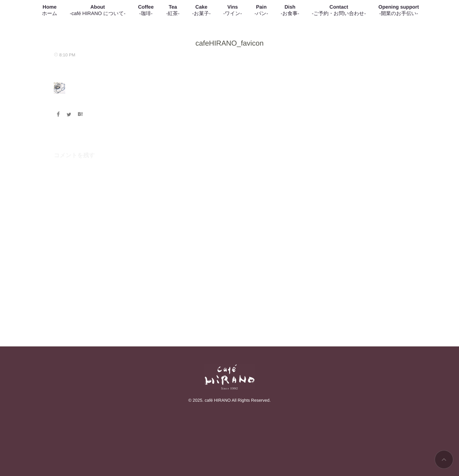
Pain (261, 11)
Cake (202, 11)
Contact (339, 11)
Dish (290, 11)
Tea (173, 11)
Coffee (146, 11)
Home (50, 11)
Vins (232, 11)
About (98, 11)
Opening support (399, 11)
